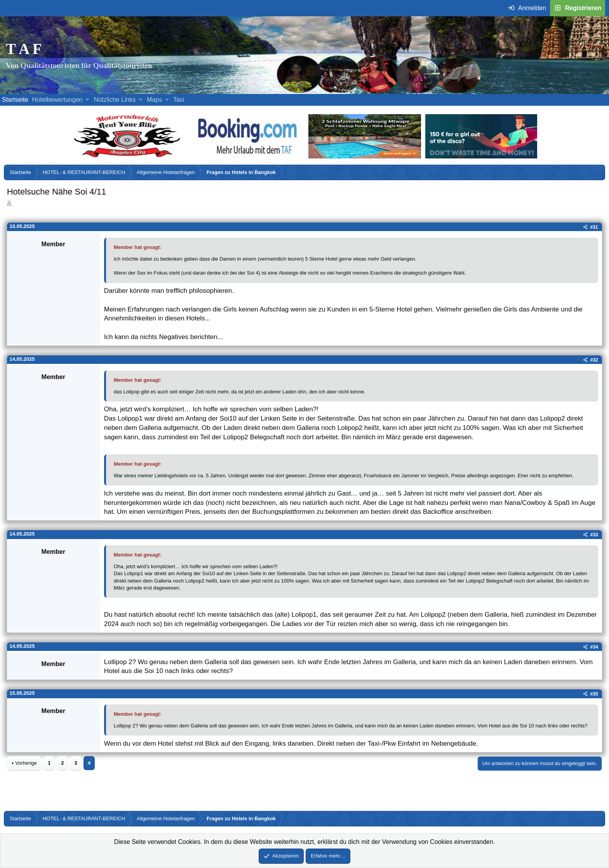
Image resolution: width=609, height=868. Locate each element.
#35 (594, 694)
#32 (594, 360)
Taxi (179, 100)
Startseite (15, 100)
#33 (594, 535)
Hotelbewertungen (57, 100)
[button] (88, 100)
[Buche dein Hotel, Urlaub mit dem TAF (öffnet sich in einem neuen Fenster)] (247, 156)
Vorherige (26, 763)
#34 (594, 647)
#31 (594, 227)
